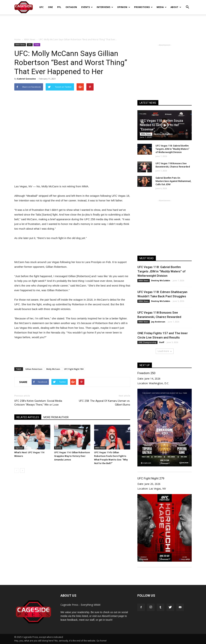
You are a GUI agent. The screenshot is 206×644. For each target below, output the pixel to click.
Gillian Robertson (34, 369)
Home (17, 39)
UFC (41, 7)
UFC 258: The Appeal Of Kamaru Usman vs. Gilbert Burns (105, 403)
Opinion (124, 7)
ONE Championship (147, 342)
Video (37, 45)
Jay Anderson (158, 322)
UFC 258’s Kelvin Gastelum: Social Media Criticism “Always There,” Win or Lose (38, 403)
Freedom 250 (146, 373)
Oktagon (71, 7)
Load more (165, 351)
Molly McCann (53, 369)
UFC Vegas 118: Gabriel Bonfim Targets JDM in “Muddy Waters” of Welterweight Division (172, 149)
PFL (59, 7)
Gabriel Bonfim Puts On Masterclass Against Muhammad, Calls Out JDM (173, 181)
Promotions (143, 7)
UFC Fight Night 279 (151, 478)
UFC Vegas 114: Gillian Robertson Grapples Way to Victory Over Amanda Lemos (72, 456)
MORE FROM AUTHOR (56, 417)
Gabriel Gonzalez (26, 79)
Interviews (105, 7)
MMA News (20, 45)
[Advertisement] (103, 24)
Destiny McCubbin (163, 134)
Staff (162, 342)
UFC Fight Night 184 (74, 369)
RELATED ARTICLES (28, 417)
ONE (50, 7)
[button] (187, 5)
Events (87, 7)
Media (162, 7)
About (176, 7)
